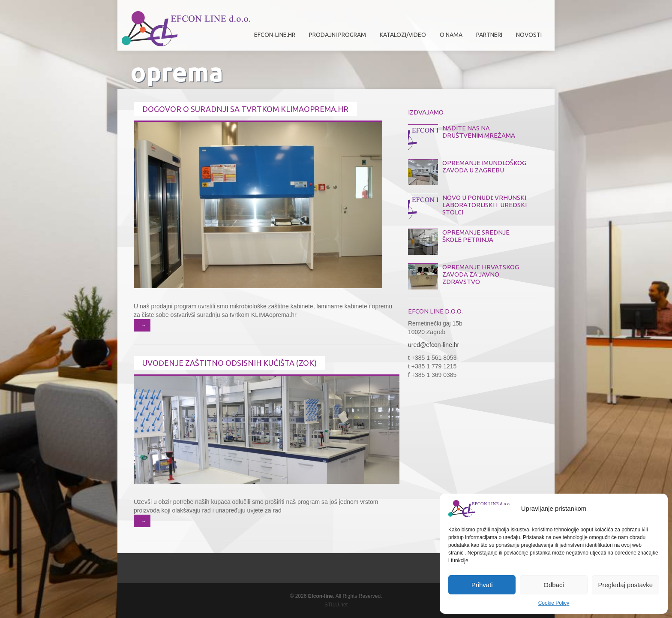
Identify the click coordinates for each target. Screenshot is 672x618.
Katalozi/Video (403, 35)
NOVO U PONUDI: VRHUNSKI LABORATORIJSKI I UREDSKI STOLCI (484, 205)
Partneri (487, 38)
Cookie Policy (554, 603)
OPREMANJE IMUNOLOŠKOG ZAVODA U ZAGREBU (484, 166)
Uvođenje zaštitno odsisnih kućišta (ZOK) (229, 363)
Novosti (529, 35)
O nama (449, 38)
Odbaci (554, 585)
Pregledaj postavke (626, 585)
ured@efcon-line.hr (433, 345)
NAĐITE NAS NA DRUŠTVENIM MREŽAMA (479, 132)
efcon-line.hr (275, 35)
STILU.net (336, 605)
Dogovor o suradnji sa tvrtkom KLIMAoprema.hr (245, 109)
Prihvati (482, 585)
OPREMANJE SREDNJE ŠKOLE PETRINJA (476, 236)
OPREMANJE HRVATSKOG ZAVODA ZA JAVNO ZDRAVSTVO (481, 274)
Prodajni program (335, 38)
